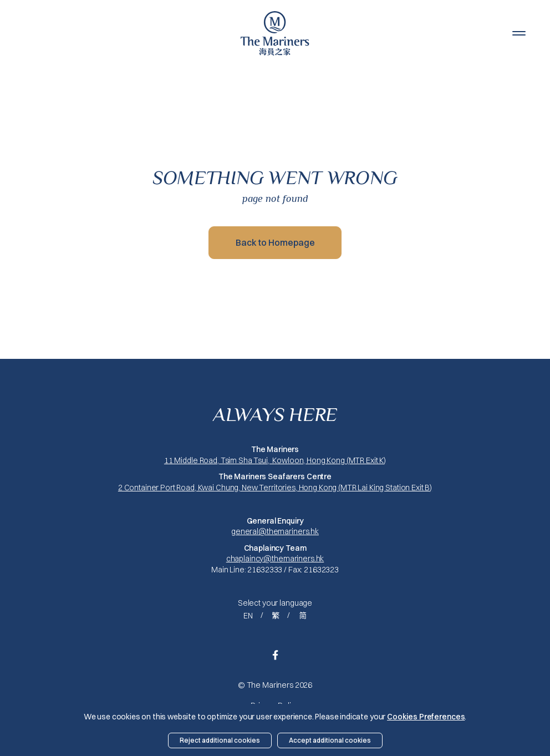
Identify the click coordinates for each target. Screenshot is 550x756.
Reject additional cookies (220, 740)
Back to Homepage (275, 242)
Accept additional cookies (330, 740)
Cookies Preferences (426, 717)
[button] (519, 33)
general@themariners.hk (275, 531)
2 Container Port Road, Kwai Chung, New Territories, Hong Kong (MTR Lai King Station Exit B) (275, 488)
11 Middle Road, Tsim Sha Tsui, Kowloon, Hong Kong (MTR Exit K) (275, 460)
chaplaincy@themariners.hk (275, 559)
